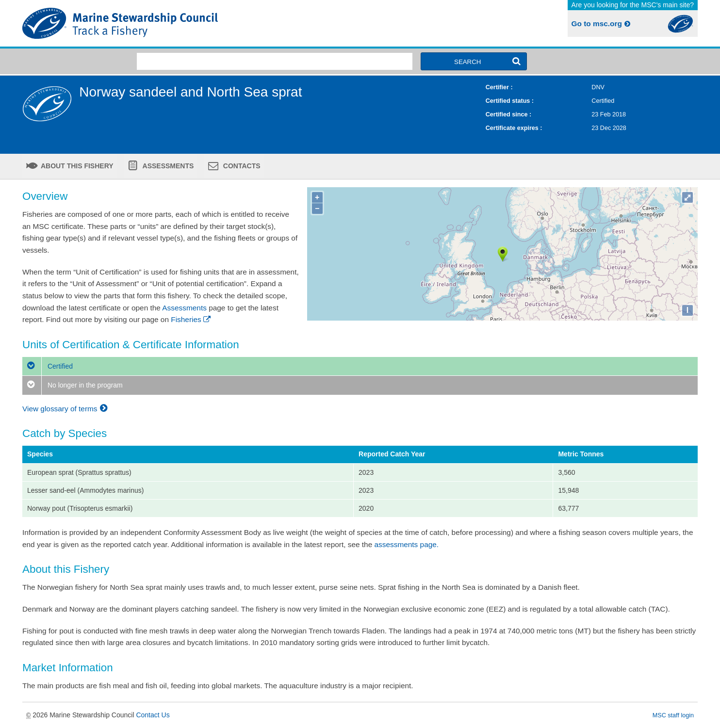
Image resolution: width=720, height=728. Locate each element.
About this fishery (76, 166)
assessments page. (407, 544)
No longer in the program (73, 385)
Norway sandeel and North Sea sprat (190, 92)
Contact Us (153, 715)
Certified (48, 366)
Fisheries (191, 319)
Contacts (241, 166)
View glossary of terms (66, 409)
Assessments (167, 166)
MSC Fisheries (189, 23)
